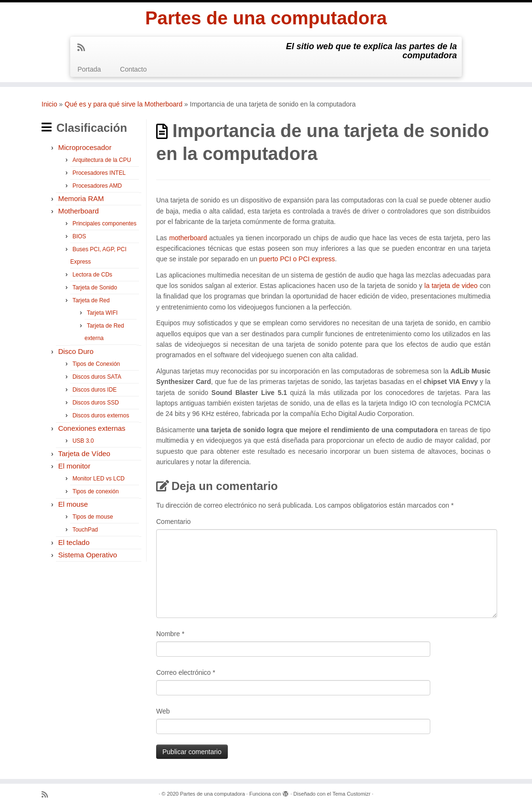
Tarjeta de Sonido (95, 289)
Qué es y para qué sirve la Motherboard (123, 106)
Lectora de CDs (92, 277)
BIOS (80, 238)
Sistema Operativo (88, 557)
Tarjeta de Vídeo (84, 455)
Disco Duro (76, 353)
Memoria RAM (81, 200)
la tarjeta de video (451, 288)
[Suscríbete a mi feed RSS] (84, 49)
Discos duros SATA (97, 379)
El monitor (74, 468)
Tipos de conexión (96, 493)
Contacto (133, 71)
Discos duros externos (101, 417)
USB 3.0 (83, 443)
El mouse (73, 506)
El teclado (74, 544)
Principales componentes (105, 225)
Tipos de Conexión (96, 366)
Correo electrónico (186, 674)
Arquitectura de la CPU (102, 162)
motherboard (188, 239)
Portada (89, 71)
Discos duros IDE (95, 392)
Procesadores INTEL (99, 175)
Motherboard (79, 213)
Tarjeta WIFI (102, 315)
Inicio (49, 106)
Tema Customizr (351, 795)
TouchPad (85, 532)
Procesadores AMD (97, 188)
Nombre (170, 635)
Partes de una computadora (266, 19)
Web (163, 713)
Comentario (173, 523)
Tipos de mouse (93, 519)
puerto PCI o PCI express (297, 261)
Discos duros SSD (96, 405)
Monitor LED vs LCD (99, 480)
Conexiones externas (92, 430)
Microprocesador (85, 149)
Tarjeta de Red (91, 302)
